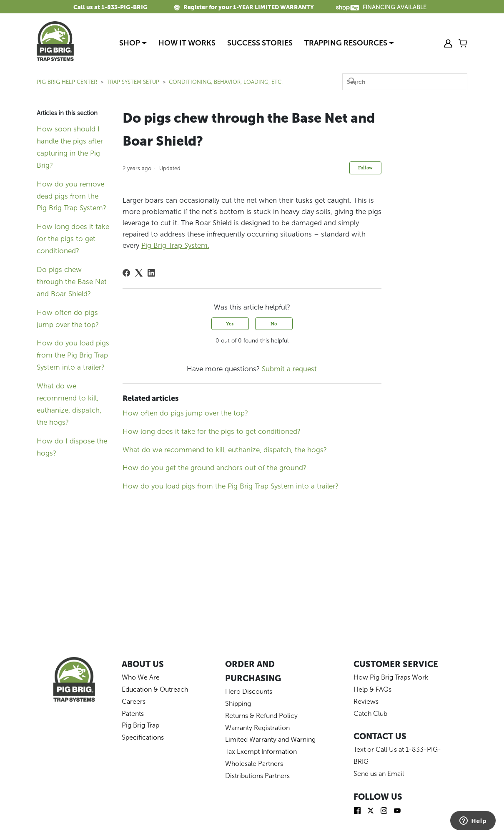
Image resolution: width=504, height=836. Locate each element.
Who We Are (141, 677)
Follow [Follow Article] (365, 167)
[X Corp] (139, 273)
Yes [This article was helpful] (230, 324)
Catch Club (370, 714)
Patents (133, 714)
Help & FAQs (372, 689)
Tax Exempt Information (261, 752)
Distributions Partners (257, 776)
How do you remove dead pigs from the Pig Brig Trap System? (71, 196)
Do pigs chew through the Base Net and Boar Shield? (72, 282)
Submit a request (289, 369)
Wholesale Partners (254, 764)
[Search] (405, 82)
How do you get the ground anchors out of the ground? (214, 468)
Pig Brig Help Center (67, 82)
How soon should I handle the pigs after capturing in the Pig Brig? (70, 147)
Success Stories (260, 43)
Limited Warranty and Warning (270, 739)
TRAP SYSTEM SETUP (133, 82)
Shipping (238, 704)
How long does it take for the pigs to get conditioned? (73, 239)
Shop (133, 43)
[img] (357, 810)
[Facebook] (126, 273)
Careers (134, 701)
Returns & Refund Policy (261, 716)
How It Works (187, 43)
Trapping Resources (349, 43)
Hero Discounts (249, 691)
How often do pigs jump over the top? (68, 319)
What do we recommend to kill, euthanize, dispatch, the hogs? (69, 404)
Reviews (366, 701)
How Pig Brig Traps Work (391, 677)
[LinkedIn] (151, 273)
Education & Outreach (155, 689)
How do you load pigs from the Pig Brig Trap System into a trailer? (73, 355)
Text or (365, 749)
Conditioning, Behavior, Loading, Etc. (226, 82)
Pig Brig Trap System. (175, 245)
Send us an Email (379, 774)
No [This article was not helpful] (274, 324)
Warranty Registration (257, 728)
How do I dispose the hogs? (72, 447)
